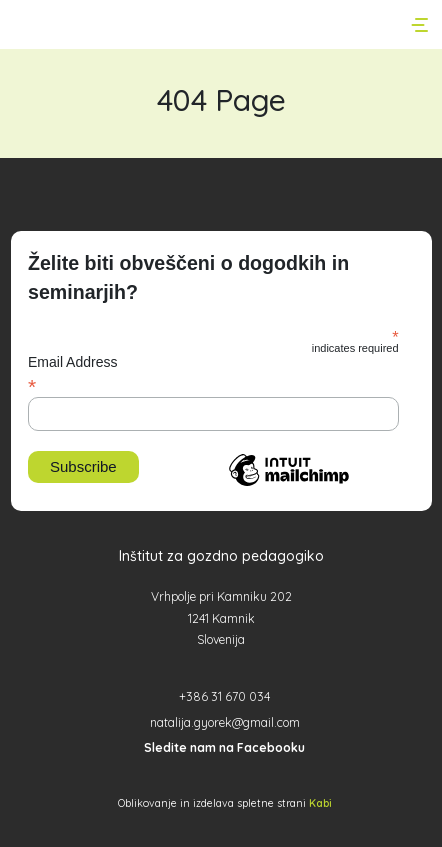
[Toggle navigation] (421, 25)
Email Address (213, 374)
